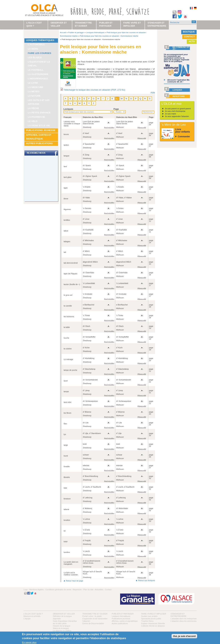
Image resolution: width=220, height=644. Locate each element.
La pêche (33, 108)
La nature (34, 96)
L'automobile (36, 45)
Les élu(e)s (35, 57)
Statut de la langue (61, 628)
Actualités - (100, 590)
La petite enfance (39, 113)
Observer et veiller (64, 614)
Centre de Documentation (93, 623)
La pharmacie (36, 117)
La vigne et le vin (39, 126)
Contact (189, 37)
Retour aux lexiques (147, 580)
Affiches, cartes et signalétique (39, 137)
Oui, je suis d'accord (184, 636)
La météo (34, 92)
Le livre (33, 83)
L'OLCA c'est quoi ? (33, 614)
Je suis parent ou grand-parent (178, 109)
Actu (192, 41)
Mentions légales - (37, 590)
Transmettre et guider (95, 614)
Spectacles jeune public (151, 619)
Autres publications (39, 143)
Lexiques (68, 109)
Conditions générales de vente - (59, 590)
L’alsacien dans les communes (184, 621)
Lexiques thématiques (40, 40)
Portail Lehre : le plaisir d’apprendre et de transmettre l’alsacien (95, 619)
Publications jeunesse (41, 130)
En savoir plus (29, 642)
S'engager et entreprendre (157, 24)
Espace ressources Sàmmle (153, 623)
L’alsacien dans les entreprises (184, 619)
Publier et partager (76, 32)
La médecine (36, 87)
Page (116, 109)
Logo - (26, 590)
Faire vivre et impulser (154, 614)
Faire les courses (40, 53)
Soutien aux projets (149, 616)
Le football (36, 70)
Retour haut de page (75, 581)
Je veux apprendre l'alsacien (177, 116)
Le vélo (33, 121)
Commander (184, 137)
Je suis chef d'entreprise (175, 111)
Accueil (63, 32)
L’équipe (27, 619)
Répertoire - (78, 590)
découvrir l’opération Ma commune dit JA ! (178, 81)
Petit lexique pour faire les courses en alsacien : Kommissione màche (109, 36)
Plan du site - (89, 590)
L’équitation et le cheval (39, 64)
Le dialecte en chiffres (62, 631)
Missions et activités (32, 616)
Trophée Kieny (147, 621)
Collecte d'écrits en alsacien (153, 626)
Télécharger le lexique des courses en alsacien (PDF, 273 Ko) (94, 90)
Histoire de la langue (62, 626)
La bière (33, 49)
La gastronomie (38, 74)
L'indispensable (38, 79)
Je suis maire (171, 114)
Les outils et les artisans (39, 102)
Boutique (189, 32)
